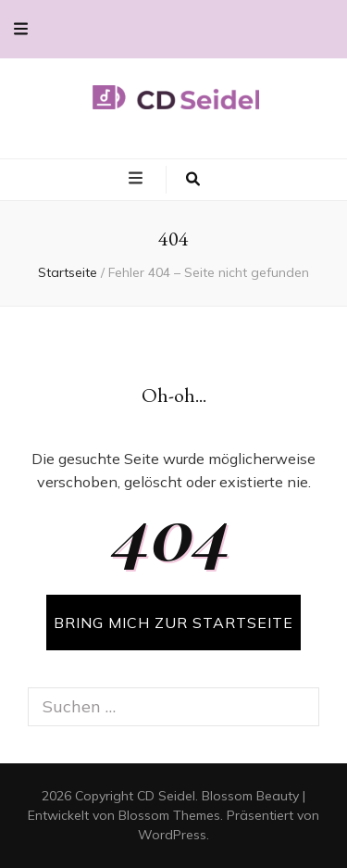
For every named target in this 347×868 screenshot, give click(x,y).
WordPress (172, 835)
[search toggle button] (193, 180)
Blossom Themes (169, 815)
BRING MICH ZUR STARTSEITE (173, 623)
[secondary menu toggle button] (21, 29)
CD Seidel (166, 796)
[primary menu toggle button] (138, 179)
